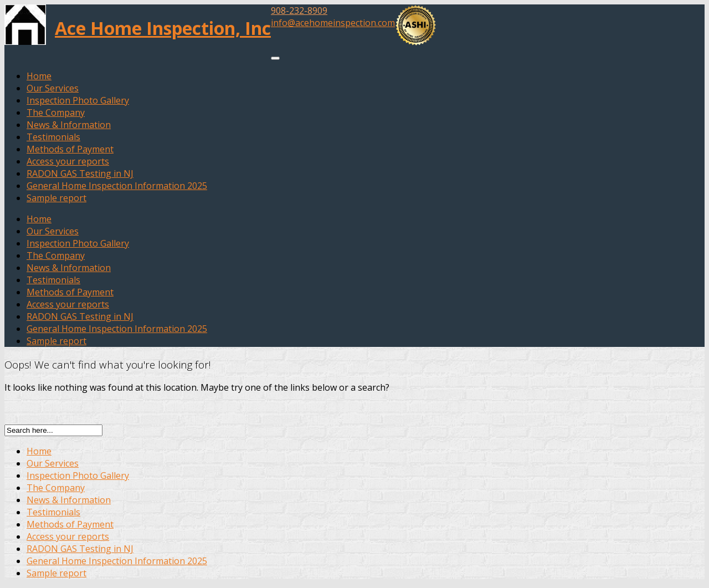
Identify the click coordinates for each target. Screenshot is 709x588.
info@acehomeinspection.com (333, 23)
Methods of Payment (70, 149)
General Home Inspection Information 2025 (117, 186)
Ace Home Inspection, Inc (163, 28)
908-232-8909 (299, 11)
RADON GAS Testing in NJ (80, 173)
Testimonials (53, 137)
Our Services (53, 88)
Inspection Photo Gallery (78, 100)
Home (39, 76)
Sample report (56, 198)
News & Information (69, 125)
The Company (56, 113)
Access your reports (68, 161)
